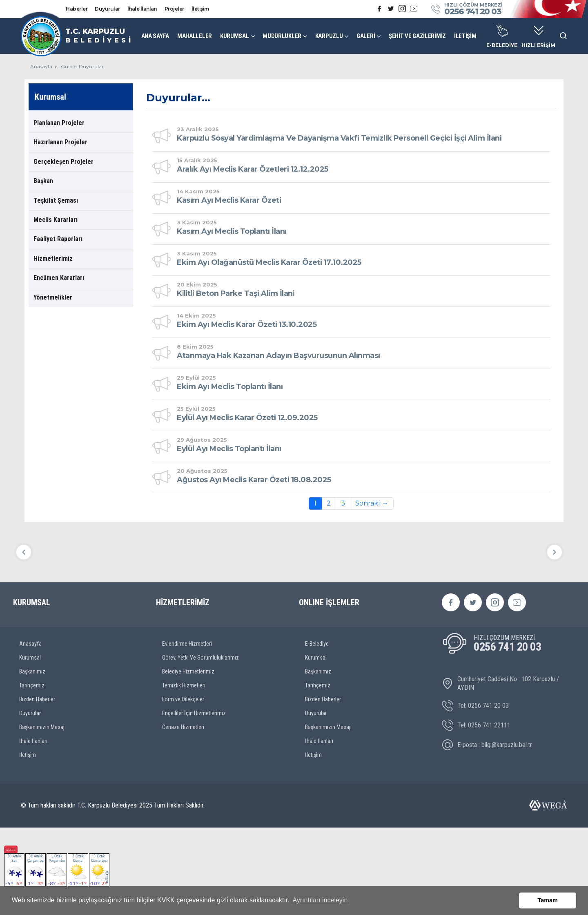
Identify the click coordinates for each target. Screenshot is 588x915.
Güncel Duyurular (82, 66)
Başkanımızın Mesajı (42, 814)
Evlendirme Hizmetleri (187, 731)
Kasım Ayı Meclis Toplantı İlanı (232, 231)
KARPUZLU (329, 36)
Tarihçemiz (32, 772)
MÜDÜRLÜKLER (282, 36)
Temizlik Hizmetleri (184, 772)
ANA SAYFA (155, 36)
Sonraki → (372, 503)
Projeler (174, 9)
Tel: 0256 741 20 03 (475, 793)
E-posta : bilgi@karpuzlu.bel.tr (487, 832)
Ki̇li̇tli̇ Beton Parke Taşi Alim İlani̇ (236, 293)
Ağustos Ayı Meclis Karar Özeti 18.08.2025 (254, 480)
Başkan (43, 181)
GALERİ (366, 36)
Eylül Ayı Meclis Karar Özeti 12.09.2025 (247, 418)
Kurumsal (30, 745)
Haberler (77, 9)
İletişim (200, 9)
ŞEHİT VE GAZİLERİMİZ (417, 36)
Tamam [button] (548, 900)
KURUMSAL (235, 36)
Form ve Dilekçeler (183, 786)
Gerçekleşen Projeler (63, 162)
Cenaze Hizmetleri (183, 814)
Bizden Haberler (37, 786)
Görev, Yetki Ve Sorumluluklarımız (200, 745)
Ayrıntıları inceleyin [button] (320, 900)
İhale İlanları (142, 9)
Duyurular (107, 9)
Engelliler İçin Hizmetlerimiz (194, 800)
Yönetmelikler (53, 297)
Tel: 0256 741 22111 (476, 813)
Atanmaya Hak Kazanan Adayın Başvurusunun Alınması (278, 356)
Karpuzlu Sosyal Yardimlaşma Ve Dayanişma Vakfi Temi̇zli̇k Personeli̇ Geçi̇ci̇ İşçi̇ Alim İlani (339, 138)
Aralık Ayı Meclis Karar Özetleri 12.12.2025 (253, 169)
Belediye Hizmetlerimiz (188, 758)
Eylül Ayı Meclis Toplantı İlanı (229, 449)
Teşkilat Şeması (56, 200)
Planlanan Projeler (59, 123)
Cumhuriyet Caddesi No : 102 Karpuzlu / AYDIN (500, 770)
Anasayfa (41, 66)
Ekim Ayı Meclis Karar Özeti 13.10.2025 (247, 324)
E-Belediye (317, 731)
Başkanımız (32, 758)
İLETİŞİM (465, 36)
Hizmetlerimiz (53, 258)
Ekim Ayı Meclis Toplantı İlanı (230, 387)
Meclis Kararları (56, 220)
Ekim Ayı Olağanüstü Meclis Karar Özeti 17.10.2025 (269, 262)
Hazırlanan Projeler (60, 142)
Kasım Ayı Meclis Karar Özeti (229, 200)
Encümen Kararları (59, 278)
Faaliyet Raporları (58, 239)
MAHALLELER (195, 36)
